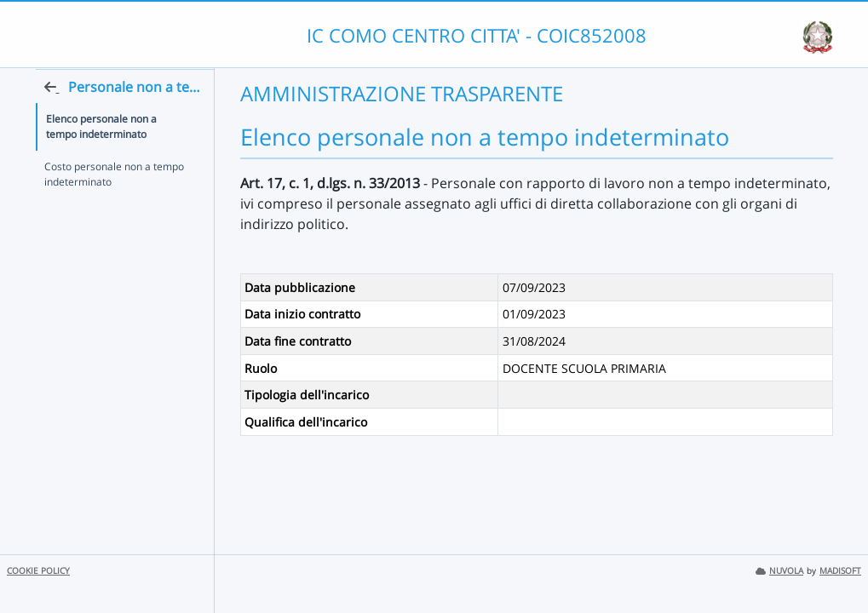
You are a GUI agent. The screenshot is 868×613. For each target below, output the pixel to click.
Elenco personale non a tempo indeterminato (118, 160)
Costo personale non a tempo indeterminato (114, 207)
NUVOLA (779, 571)
